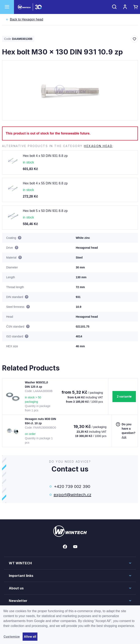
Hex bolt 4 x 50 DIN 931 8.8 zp (45, 156)
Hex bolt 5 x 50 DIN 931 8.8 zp (45, 211)
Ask (124, 437)
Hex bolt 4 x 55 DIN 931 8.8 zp (45, 183)
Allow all (30, 637)
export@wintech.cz (72, 495)
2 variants (124, 396)
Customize (12, 637)
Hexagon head (27, 20)
